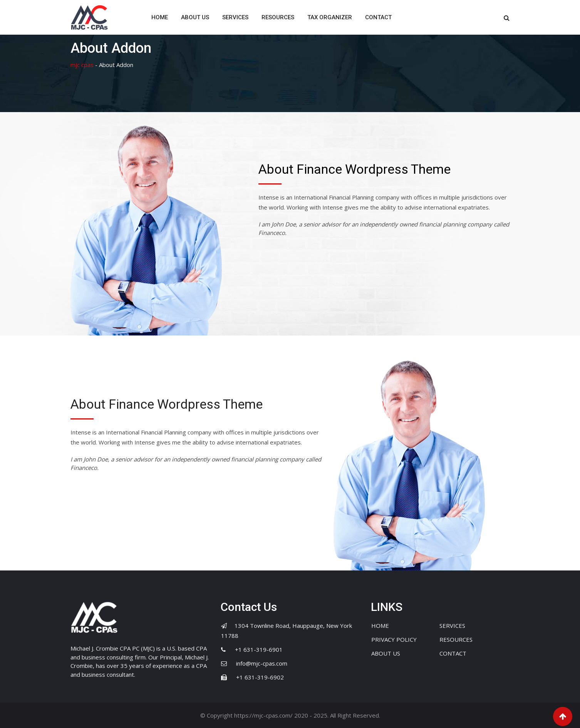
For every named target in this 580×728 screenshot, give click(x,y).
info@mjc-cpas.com (262, 663)
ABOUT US (195, 17)
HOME (160, 17)
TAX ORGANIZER (330, 17)
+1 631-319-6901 (259, 649)
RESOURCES (278, 17)
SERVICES (235, 17)
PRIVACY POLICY (394, 639)
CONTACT (378, 17)
